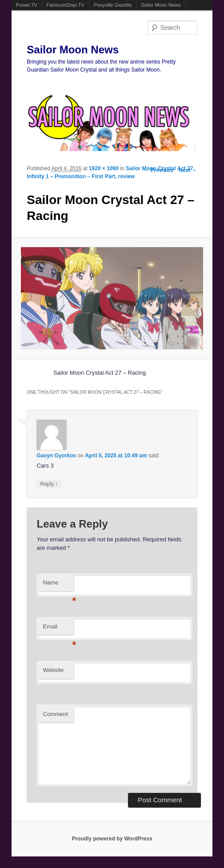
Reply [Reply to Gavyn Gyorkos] (49, 484)
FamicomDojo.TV (66, 5)
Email (58, 629)
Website (53, 670)
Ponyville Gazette (113, 5)
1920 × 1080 (104, 168)
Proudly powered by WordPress (112, 839)
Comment (55, 714)
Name (58, 585)
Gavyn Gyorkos (56, 456)
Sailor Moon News (161, 5)
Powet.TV (27, 5)
